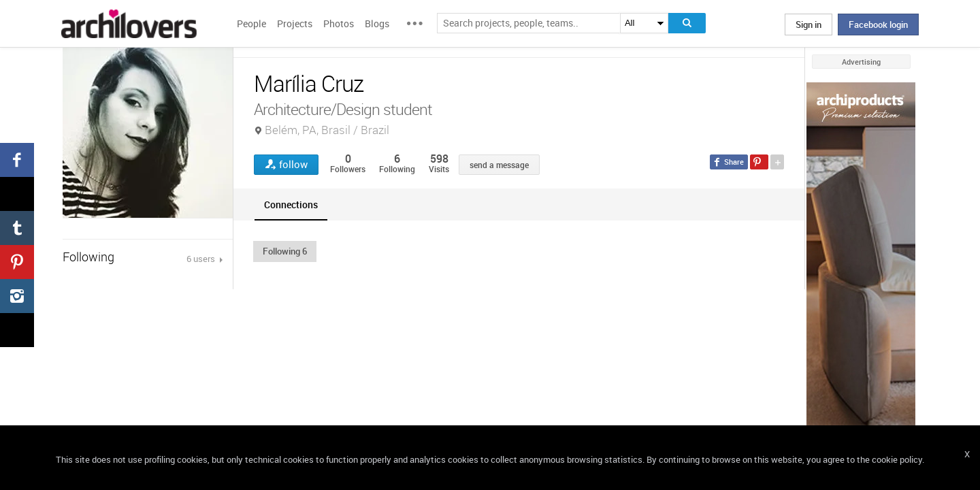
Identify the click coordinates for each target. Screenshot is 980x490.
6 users (202, 259)
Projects (295, 23)
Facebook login (878, 24)
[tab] (291, 205)
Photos (339, 23)
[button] (285, 251)
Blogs (377, 23)
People (251, 23)
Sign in (808, 24)
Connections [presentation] (291, 205)
